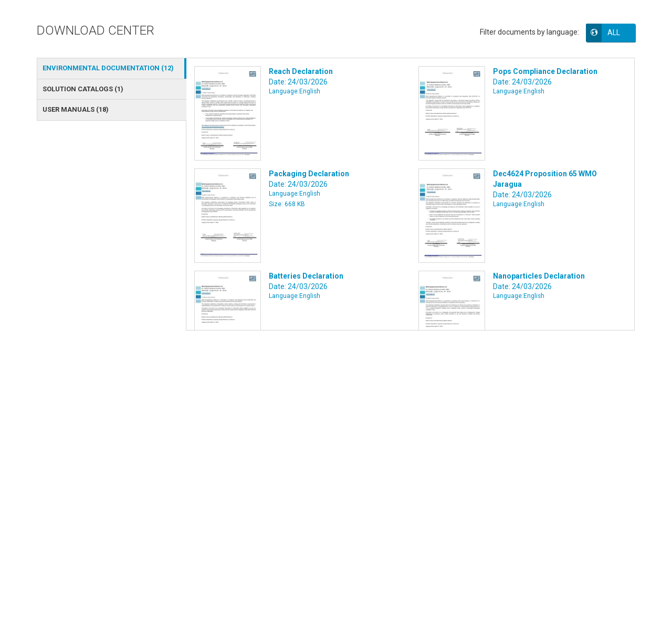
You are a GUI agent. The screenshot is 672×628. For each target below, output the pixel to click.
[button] (618, 33)
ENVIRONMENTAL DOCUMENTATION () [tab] (108, 68)
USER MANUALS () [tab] (76, 109)
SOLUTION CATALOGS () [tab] (83, 89)
